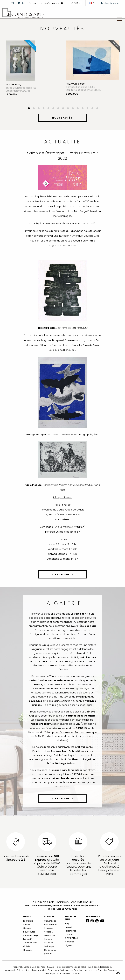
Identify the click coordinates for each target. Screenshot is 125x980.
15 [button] (97, 109)
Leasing (48, 939)
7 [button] (58, 109)
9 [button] (68, 109)
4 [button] (43, 109)
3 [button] (39, 109)
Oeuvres (27, 928)
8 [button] (63, 109)
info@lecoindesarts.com (100, 967)
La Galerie (28, 921)
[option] (32, 74)
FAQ (67, 923)
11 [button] (78, 109)
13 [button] (87, 109)
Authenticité (50, 921)
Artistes (27, 924)
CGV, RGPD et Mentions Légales (71, 942)
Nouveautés (29, 932)
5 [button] (48, 109)
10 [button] (73, 109)
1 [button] (29, 109)
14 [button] (92, 109)
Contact (69, 935)
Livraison (49, 928)
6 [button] (53, 109)
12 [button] (83, 109)
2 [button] (34, 109)
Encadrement (51, 924)
